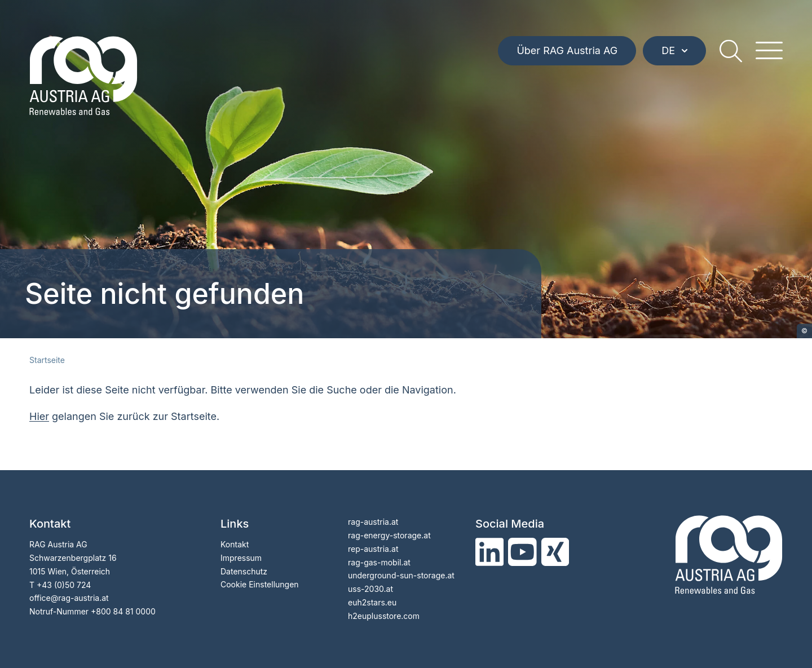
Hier (39, 416)
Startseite (47, 360)
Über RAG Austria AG (567, 50)
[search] (731, 51)
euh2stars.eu (372, 602)
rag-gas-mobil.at (379, 562)
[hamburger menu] (769, 51)
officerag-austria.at (69, 598)
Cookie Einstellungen (260, 584)
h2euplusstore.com (384, 616)
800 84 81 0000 (126, 611)
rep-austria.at (373, 549)
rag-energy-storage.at (389, 535)
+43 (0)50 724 (64, 585)
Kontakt (235, 544)
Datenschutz (244, 571)
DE (674, 50)
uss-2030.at (370, 589)
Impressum (241, 558)
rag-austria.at (373, 522)
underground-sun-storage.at (401, 575)
